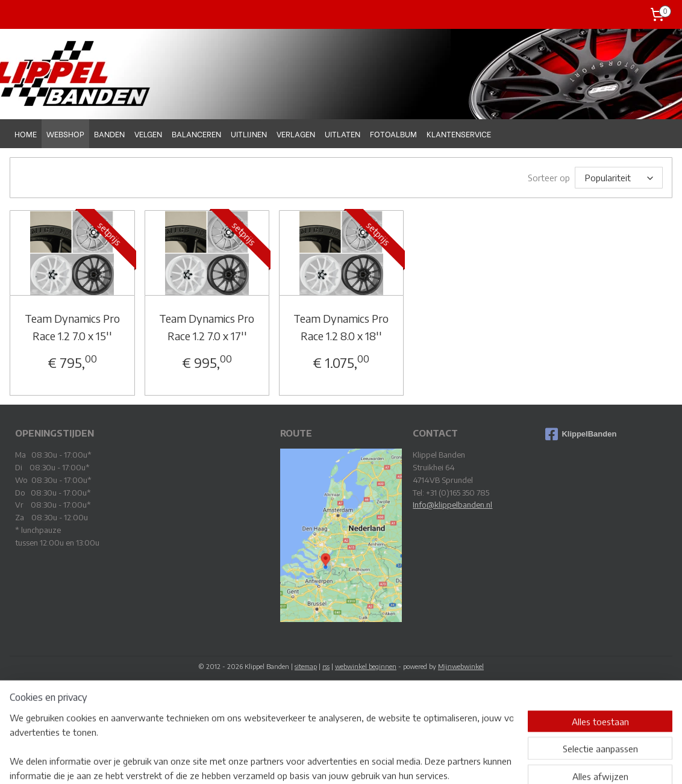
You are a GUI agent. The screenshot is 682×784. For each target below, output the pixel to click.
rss (326, 666)
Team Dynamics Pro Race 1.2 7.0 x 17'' (207, 327)
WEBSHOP (65, 133)
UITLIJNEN (249, 133)
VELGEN (148, 133)
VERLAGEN (296, 133)
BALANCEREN (196, 133)
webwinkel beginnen (366, 666)
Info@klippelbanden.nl (452, 505)
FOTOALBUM (393, 133)
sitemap (306, 666)
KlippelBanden (581, 434)
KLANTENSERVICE (459, 133)
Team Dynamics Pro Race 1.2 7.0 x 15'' (72, 327)
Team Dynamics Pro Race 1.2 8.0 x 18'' (341, 327)
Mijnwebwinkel (461, 666)
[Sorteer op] (619, 178)
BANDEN (109, 133)
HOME (26, 133)
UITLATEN (343, 133)
